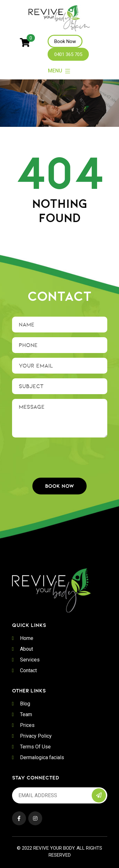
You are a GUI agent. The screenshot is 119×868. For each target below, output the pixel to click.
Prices (27, 725)
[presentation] (60, 455)
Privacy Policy (36, 736)
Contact (28, 670)
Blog (25, 704)
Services (30, 660)
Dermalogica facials (42, 757)
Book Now (65, 41)
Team (26, 714)
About (26, 649)
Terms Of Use (35, 747)
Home (27, 638)
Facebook (19, 818)
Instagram (35, 818)
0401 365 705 (68, 54)
